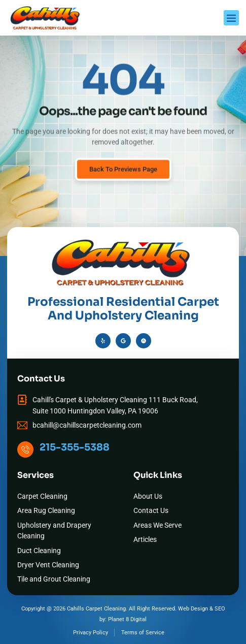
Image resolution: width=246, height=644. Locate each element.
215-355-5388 (75, 447)
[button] (231, 18)
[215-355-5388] (25, 449)
